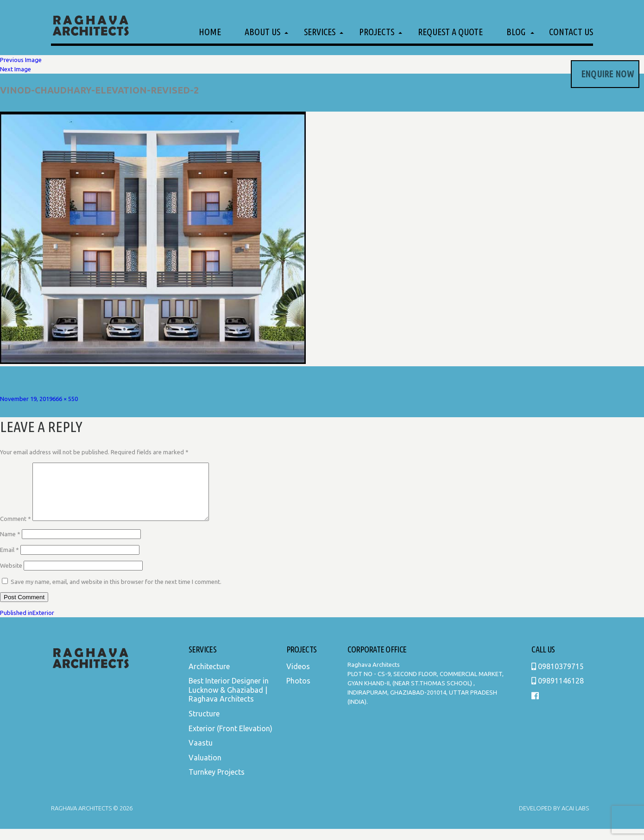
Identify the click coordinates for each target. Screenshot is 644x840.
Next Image (16, 69)
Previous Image (21, 60)
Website (11, 577)
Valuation (205, 769)
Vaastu (201, 754)
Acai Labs (575, 819)
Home (210, 32)
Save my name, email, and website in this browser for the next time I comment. (116, 593)
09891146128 (558, 692)
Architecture (209, 677)
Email (9, 561)
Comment (16, 530)
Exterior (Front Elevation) (230, 740)
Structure (204, 725)
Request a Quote (450, 32)
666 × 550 (65, 399)
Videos (298, 677)
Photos (298, 692)
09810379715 (558, 677)
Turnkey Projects (217, 783)
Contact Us (571, 32)
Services (320, 32)
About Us (262, 32)
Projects (377, 32)
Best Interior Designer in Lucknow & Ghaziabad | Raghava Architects (229, 701)
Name (10, 545)
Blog (516, 32)
